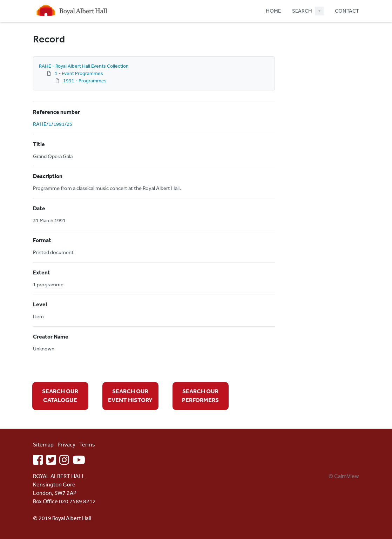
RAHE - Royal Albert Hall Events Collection (84, 66)
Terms (87, 444)
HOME (273, 11)
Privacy (66, 444)
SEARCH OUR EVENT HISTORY (130, 395)
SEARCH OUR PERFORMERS (200, 395)
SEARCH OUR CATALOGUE (60, 395)
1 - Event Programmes (79, 73)
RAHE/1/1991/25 (53, 124)
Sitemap (43, 444)
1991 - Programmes (85, 81)
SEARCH (302, 11)
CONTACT (347, 11)
